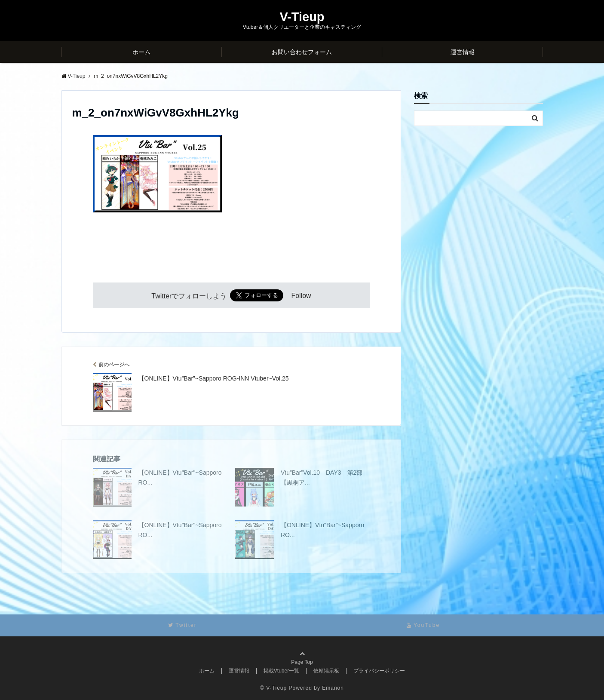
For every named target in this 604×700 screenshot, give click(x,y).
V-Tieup (302, 17)
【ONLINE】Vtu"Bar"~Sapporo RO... (180, 477)
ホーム (141, 52)
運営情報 (463, 52)
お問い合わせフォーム (302, 52)
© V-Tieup (273, 688)
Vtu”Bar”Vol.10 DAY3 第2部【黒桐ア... (322, 477)
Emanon (333, 688)
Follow (301, 296)
